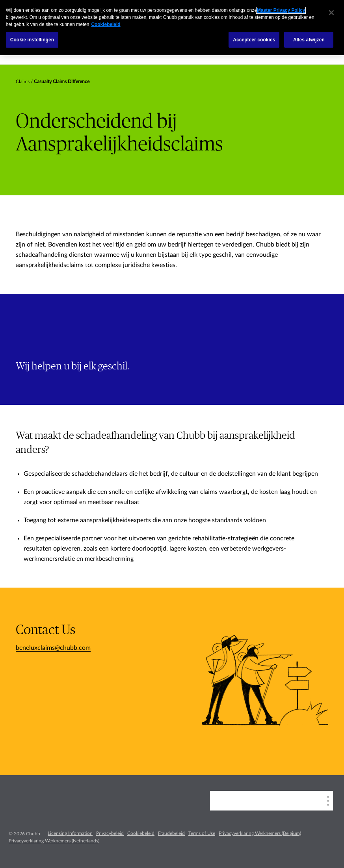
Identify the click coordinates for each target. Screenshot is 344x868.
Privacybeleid (110, 833)
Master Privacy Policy (281, 10)
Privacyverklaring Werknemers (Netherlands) (54, 841)
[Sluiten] (331, 13)
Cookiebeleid (141, 833)
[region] (172, 28)
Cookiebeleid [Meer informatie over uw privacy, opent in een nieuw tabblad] (106, 24)
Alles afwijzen (309, 40)
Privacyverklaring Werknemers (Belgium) (260, 833)
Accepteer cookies (254, 40)
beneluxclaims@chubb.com (53, 648)
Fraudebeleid (171, 833)
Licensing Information (70, 833)
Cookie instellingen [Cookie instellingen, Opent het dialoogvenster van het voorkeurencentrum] (32, 40)
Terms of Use (202, 833)
